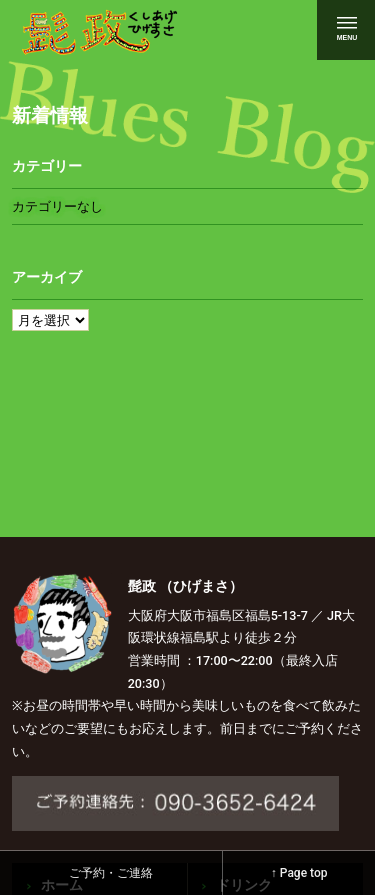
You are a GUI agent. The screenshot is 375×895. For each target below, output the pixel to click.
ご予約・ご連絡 (111, 873)
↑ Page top (299, 873)
